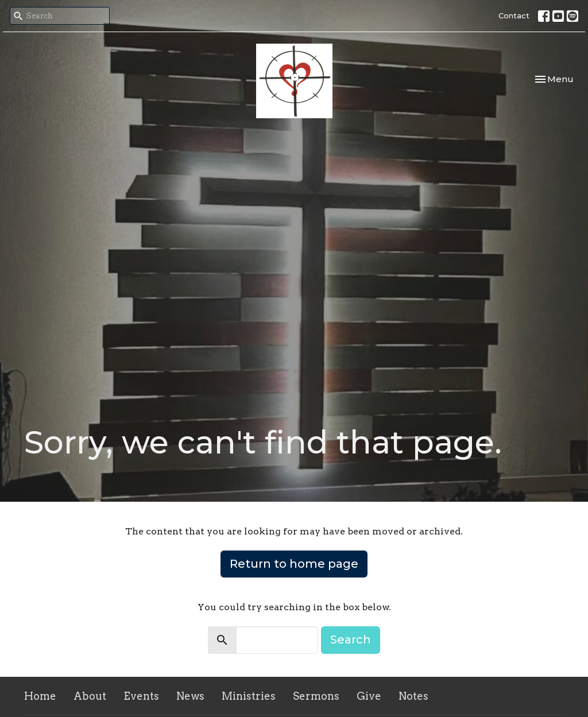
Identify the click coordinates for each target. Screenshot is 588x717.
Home (40, 696)
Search (351, 640)
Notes (413, 696)
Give (369, 696)
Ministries (249, 696)
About (90, 696)
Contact (514, 15)
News (190, 696)
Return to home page (294, 564)
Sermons (316, 696)
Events (141, 696)
